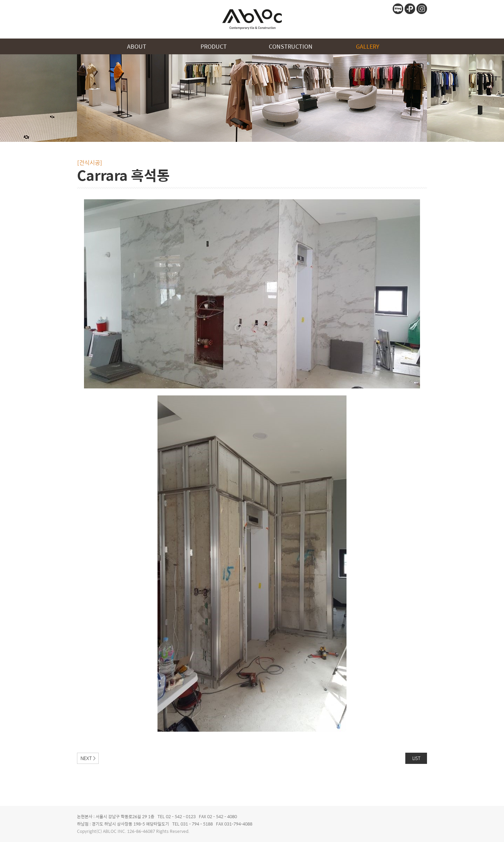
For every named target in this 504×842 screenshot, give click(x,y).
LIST (416, 758)
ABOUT (137, 46)
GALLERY (368, 46)
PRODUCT (214, 46)
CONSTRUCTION (291, 46)
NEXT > (88, 758)
